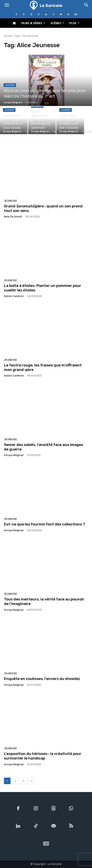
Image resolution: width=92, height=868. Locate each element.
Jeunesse (10, 85)
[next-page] (32, 781)
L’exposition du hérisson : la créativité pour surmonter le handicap (43, 756)
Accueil (8, 36)
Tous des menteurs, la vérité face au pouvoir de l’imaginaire (44, 601)
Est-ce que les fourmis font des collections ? (45, 524)
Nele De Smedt (13, 217)
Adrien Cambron (14, 296)
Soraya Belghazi (14, 455)
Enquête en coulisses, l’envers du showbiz (42, 679)
